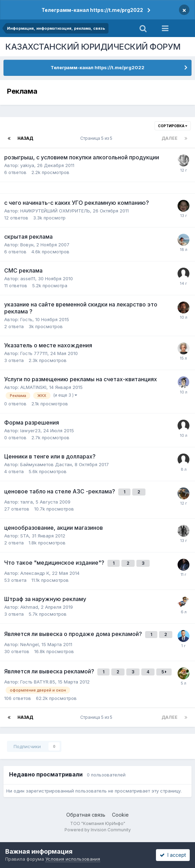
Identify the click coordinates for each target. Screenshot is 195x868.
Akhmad (29, 607)
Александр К (35, 573)
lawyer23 (30, 431)
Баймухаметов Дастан (46, 464)
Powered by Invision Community (98, 830)
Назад (25, 138)
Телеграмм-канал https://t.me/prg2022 (92, 10)
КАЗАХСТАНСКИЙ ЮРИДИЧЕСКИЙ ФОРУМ (93, 47)
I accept (173, 855)
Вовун (27, 245)
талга (27, 502)
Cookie (120, 815)
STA (25, 536)
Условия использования (73, 859)
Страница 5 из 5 (97, 138)
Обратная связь (86, 815)
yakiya (27, 165)
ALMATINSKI (33, 387)
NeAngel (29, 644)
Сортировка (173, 126)
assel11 (28, 279)
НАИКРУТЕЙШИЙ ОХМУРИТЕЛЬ (55, 211)
